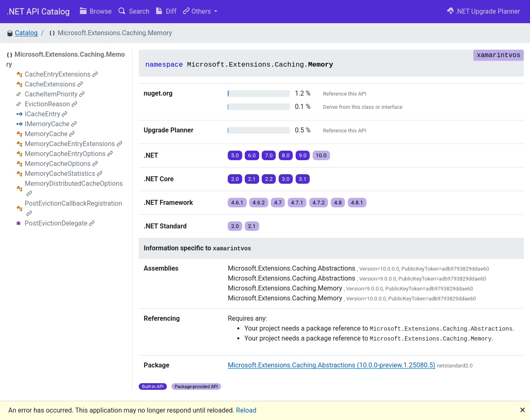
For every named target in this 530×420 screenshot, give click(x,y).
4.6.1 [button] (237, 203)
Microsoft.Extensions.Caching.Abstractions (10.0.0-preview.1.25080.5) (331, 365)
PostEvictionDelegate (60, 223)
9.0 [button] (303, 155)
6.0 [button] (252, 155)
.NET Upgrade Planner (484, 11)
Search (134, 11)
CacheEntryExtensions (61, 74)
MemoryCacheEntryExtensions (73, 144)
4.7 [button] (278, 203)
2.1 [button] (252, 179)
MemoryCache (50, 134)
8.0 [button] (286, 155)
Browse (96, 11)
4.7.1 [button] (297, 203)
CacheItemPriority (55, 94)
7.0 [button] (269, 155)
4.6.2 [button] (259, 203)
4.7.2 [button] (319, 203)
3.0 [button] (286, 179)
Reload (246, 410)
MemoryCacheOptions (61, 164)
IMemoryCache (51, 124)
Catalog (26, 33)
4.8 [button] (338, 203)
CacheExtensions (54, 84)
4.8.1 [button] (357, 203)
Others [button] (198, 11)
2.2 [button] (269, 179)
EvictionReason (51, 104)
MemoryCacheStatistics (64, 174)
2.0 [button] (235, 179)
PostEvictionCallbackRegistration (73, 208)
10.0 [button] (321, 155)
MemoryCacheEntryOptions (69, 154)
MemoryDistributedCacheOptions (74, 188)
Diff (166, 11)
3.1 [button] (303, 179)
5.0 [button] (235, 155)
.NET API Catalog (38, 12)
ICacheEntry (46, 114)
